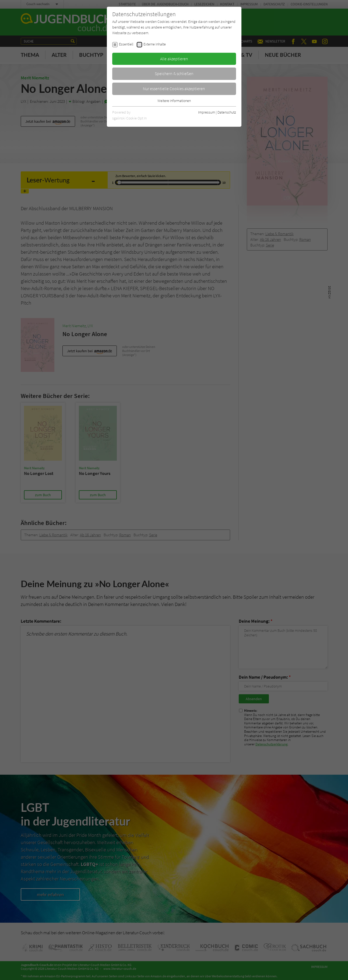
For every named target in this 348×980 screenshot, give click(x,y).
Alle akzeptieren (174, 59)
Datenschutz (227, 112)
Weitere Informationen (174, 101)
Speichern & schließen (174, 73)
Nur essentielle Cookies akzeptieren (174, 89)
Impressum (207, 112)
